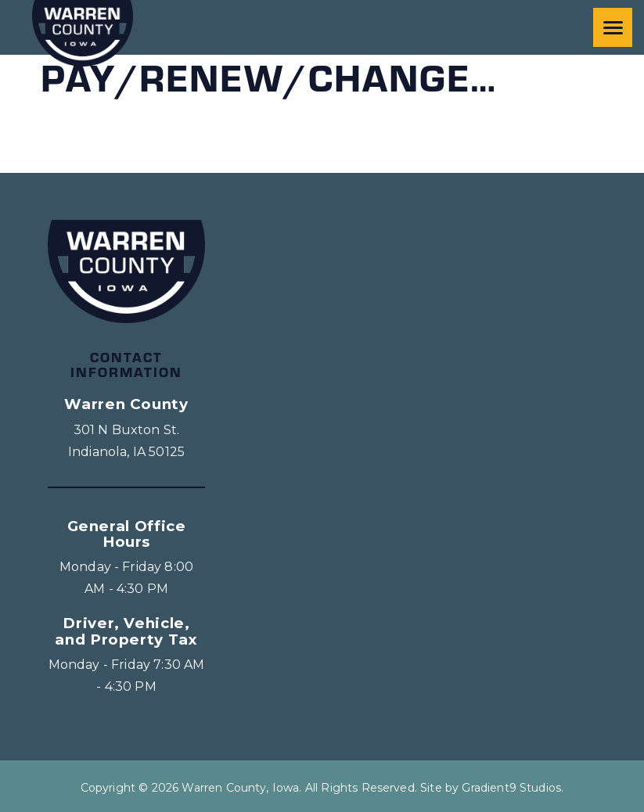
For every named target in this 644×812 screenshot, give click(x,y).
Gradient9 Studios (511, 788)
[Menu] (613, 27)
